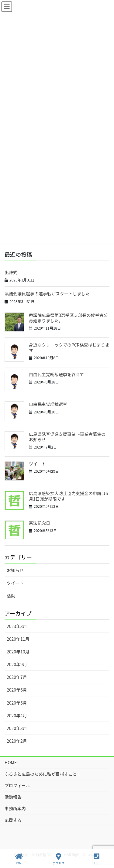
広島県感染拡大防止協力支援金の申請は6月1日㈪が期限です (68, 496)
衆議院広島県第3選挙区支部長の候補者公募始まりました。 (68, 318)
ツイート (37, 464)
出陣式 (11, 272)
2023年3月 (17, 626)
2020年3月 (17, 728)
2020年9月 (17, 664)
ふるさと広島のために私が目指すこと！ (43, 774)
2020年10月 (18, 652)
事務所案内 (15, 808)
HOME (11, 762)
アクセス (59, 859)
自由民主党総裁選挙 (48, 404)
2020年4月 (17, 715)
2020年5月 (17, 703)
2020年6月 (17, 690)
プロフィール (17, 785)
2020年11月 (18, 639)
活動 (11, 596)
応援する (13, 820)
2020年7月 (17, 677)
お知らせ (15, 570)
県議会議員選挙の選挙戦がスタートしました (47, 294)
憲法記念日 (40, 523)
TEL (97, 859)
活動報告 (13, 797)
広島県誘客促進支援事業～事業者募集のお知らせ (67, 437)
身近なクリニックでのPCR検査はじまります (69, 347)
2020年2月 (17, 741)
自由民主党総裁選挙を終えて (56, 374)
